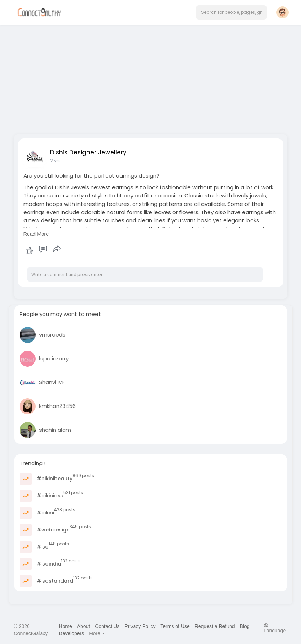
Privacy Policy (140, 626)
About (84, 626)
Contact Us (107, 626)
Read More (36, 234)
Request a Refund (215, 626)
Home (65, 626)
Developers (71, 633)
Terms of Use (175, 626)
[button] (231, 12)
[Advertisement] (151, 77)
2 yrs (55, 161)
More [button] (97, 633)
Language (275, 628)
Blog (244, 626)
